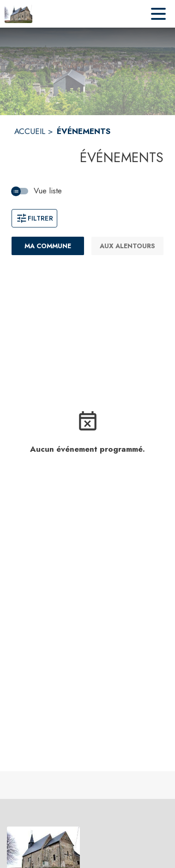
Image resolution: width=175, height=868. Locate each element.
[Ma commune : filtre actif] (48, 246)
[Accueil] (18, 14)
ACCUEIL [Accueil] (30, 131)
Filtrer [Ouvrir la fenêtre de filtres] (34, 218)
